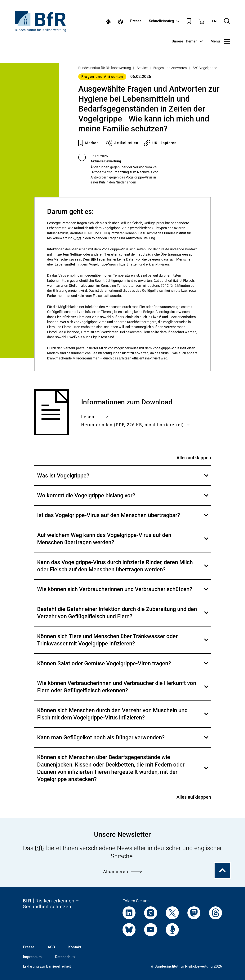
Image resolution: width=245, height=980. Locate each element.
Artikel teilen (122, 143)
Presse (136, 21)
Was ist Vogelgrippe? (124, 479)
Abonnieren (122, 872)
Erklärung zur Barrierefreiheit (47, 966)
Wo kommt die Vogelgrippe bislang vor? (124, 499)
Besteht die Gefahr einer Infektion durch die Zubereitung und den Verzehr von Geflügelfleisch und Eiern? (124, 616)
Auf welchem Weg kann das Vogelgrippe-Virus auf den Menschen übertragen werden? (124, 542)
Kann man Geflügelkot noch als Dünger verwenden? (124, 740)
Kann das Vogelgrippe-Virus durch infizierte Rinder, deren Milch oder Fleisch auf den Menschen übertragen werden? (124, 569)
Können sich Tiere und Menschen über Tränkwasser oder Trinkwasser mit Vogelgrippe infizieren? (124, 643)
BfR (77, 238)
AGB (51, 947)
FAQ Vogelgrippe (205, 68)
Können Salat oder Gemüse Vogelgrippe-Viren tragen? (124, 666)
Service (142, 68)
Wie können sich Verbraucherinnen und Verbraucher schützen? (124, 592)
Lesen (94, 417)
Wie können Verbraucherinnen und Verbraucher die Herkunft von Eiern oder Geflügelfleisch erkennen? (124, 690)
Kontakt (75, 947)
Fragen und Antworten (170, 68)
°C (167, 286)
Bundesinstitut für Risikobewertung (105, 68)
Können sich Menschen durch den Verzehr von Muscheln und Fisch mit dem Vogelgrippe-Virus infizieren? (124, 717)
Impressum (32, 957)
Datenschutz (65, 957)
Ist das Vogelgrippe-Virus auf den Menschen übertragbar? (124, 518)
